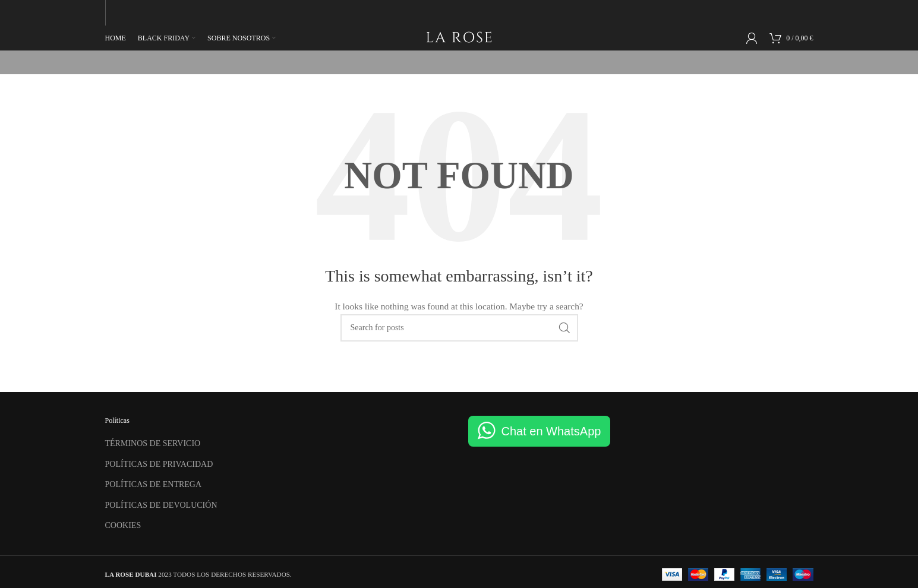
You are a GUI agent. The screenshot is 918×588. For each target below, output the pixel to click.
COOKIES (123, 524)
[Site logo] (459, 36)
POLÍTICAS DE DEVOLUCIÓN (161, 504)
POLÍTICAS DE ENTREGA (154, 483)
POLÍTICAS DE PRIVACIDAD (159, 462)
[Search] (459, 326)
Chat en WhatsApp (551, 430)
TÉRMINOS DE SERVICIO (153, 442)
